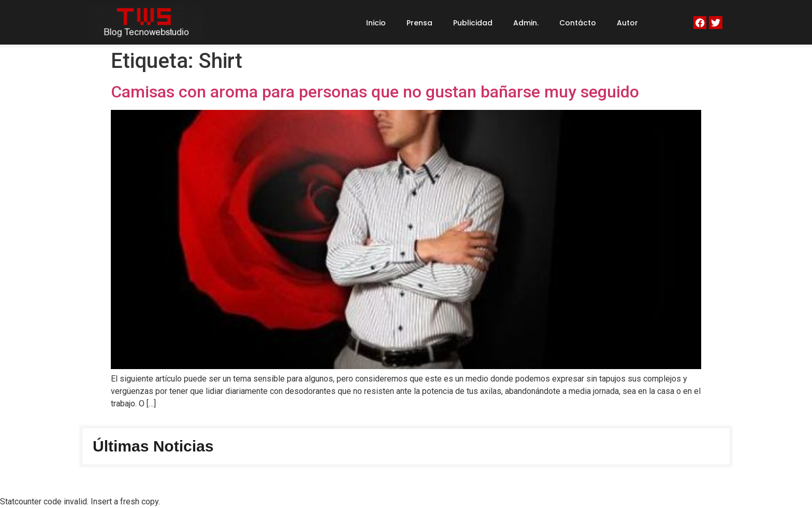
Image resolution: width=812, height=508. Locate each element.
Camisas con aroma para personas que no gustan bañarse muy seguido (375, 92)
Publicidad (473, 23)
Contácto (578, 23)
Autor (627, 23)
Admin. (526, 23)
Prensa (419, 23)
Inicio (376, 23)
